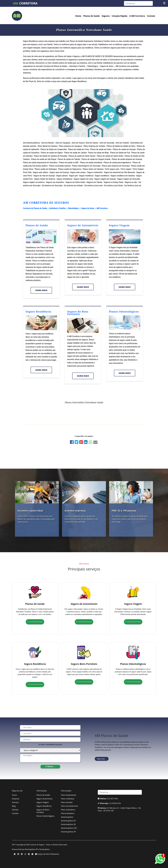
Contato (151, 16)
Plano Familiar (67, 802)
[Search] (138, 3)
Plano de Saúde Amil (69, 806)
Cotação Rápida (120, 16)
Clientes (15, 810)
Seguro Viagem (119, 225)
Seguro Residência (38, 312)
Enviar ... (50, 766)
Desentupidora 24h (69, 828)
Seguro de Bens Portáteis (78, 313)
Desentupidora (67, 817)
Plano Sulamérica (68, 810)
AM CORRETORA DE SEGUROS (46, 203)
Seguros (106, 16)
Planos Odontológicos (124, 312)
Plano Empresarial (68, 795)
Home (78, 16)
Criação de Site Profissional (48, 854)
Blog (14, 806)
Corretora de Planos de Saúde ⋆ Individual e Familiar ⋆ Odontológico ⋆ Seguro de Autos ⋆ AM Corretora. (66, 208)
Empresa (15, 799)
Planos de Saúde (92, 16)
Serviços (15, 802)
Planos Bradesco (68, 813)
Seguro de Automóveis (83, 225)
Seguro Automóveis (44, 799)
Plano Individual (68, 799)
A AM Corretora (137, 16)
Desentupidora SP (68, 821)
